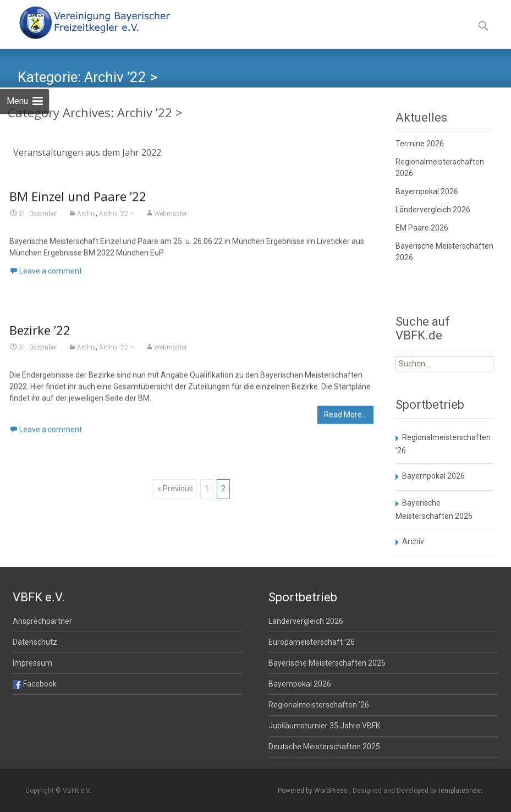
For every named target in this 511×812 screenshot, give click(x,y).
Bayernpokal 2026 (427, 191)
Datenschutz (35, 642)
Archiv (86, 217)
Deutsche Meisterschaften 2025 (324, 747)
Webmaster (171, 217)
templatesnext (460, 791)
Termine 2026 (420, 144)
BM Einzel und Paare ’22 (78, 199)
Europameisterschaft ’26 (312, 642)
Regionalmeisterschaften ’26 (319, 705)
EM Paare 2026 (422, 228)
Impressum (32, 663)
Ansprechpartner (42, 621)
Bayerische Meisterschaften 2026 (327, 663)
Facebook (35, 684)
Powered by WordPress (314, 791)
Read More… (345, 418)
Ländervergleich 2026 (433, 210)
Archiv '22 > (117, 217)
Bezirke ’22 (40, 333)
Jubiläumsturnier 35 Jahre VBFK (324, 726)
